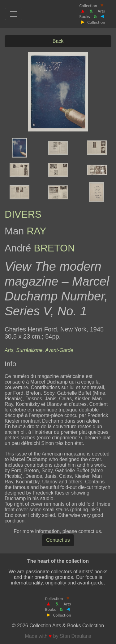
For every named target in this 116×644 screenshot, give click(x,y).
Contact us (58, 540)
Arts (9, 350)
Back (58, 41)
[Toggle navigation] (14, 14)
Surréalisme (29, 350)
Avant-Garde (59, 350)
